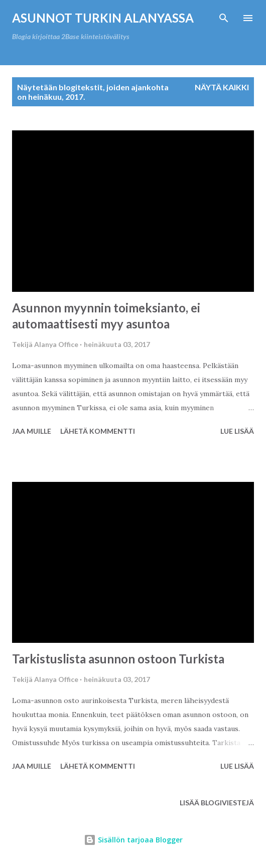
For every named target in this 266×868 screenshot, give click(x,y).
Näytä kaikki (222, 87)
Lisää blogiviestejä (217, 803)
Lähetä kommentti (98, 431)
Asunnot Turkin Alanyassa (103, 18)
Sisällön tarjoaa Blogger (133, 840)
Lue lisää (237, 431)
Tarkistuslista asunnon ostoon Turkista (118, 659)
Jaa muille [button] (32, 431)
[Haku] (224, 18)
